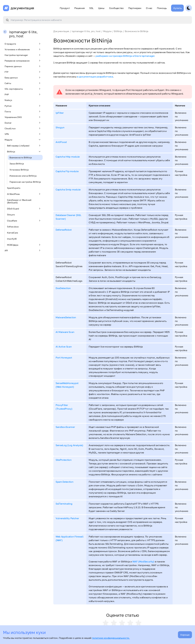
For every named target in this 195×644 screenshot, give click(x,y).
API (23, 250)
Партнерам (135, 8)
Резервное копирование (23, 61)
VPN (23, 134)
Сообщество (116, 8)
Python (23, 106)
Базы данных (23, 77)
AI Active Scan (64, 347)
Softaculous (13, 227)
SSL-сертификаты (23, 89)
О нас (149, 8)
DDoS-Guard (24, 209)
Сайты (23, 83)
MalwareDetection (66, 317)
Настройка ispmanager (23, 55)
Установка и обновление (23, 49)
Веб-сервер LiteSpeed (24, 146)
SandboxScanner (65, 427)
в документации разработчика (95, 77)
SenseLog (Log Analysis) (69, 445)
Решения (80, 8)
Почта (23, 111)
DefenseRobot (64, 230)
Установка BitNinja (19, 170)
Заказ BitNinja (17, 164)
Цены (101, 8)
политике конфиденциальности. (111, 638)
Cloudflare (24, 221)
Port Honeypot (64, 358)
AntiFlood (61, 142)
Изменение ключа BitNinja (23, 176)
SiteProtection (64, 460)
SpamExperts (14, 188)
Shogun (60, 127)
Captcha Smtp (64, 190)
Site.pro (11, 215)
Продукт (65, 8)
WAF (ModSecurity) (143, 562)
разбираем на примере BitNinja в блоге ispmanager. (125, 56)
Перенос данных (23, 66)
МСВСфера (24, 245)
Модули (23, 140)
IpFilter (60, 113)
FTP (23, 72)
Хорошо (185, 635)
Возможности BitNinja (21, 157)
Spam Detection (65, 482)
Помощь (162, 8)
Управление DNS (23, 117)
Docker (23, 123)
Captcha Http (63, 157)
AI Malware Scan (65, 332)
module (75, 157)
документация (22, 8)
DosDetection (63, 288)
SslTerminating (64, 504)
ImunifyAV (12, 239)
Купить (177, 8)
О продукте (23, 44)
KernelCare (12, 233)
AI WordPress (24, 194)
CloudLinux (23, 128)
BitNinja (24, 151)
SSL (91, 8)
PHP (23, 94)
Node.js (8, 100)
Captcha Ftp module (67, 171)
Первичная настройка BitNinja (25, 182)
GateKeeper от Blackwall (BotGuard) (19, 201)
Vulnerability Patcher (67, 518)
